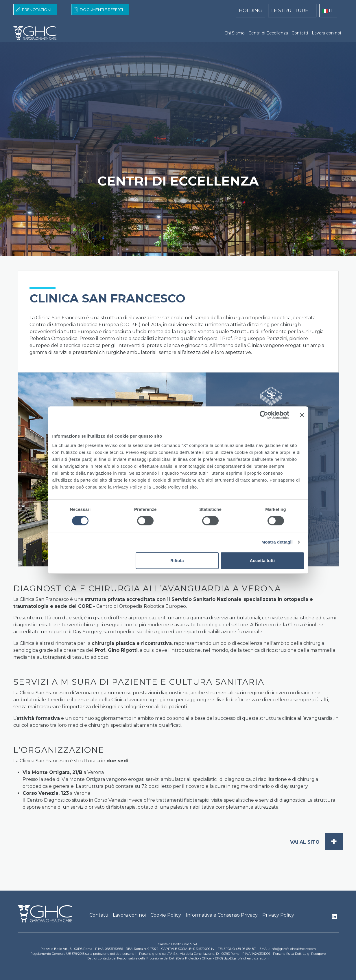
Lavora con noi (326, 33)
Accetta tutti (262, 560)
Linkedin (334, 918)
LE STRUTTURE (290, 11)
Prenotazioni (37, 10)
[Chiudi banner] (302, 415)
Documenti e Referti (101, 10)
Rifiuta (177, 560)
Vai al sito (316, 841)
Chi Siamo (235, 33)
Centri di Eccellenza (268, 33)
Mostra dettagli (277, 542)
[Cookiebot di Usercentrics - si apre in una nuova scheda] (264, 415)
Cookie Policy (166, 915)
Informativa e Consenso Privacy (222, 915)
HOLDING (250, 11)
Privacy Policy (278, 915)
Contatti (300, 33)
